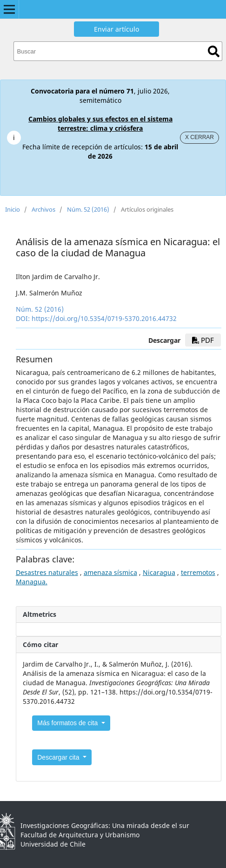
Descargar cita (59, 757)
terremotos (198, 572)
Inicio (13, 209)
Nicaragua (159, 572)
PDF (203, 340)
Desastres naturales (47, 572)
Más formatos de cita (68, 723)
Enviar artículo (116, 29)
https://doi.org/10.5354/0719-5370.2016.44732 (104, 318)
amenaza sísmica (110, 572)
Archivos (43, 209)
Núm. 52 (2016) (88, 209)
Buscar (214, 51)
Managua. (32, 582)
